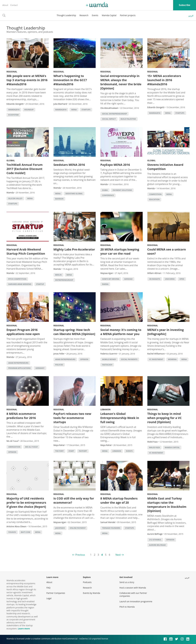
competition (155, 194)
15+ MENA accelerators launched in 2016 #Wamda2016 (164, 80)
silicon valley (15, 198)
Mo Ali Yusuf (31, 447)
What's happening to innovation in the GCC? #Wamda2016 (70, 80)
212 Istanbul (155, 540)
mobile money (109, 359)
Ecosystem (13, 115)
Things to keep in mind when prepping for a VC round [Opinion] (165, 418)
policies (59, 365)
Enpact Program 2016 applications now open (23, 332)
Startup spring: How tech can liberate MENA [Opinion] (74, 332)
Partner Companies (56, 593)
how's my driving (111, 279)
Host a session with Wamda (133, 588)
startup (40, 284)
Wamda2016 (14, 110)
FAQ (48, 588)
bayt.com (25, 532)
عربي (191, 15)
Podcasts (87, 582)
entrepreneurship (64, 280)
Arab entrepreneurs (18, 363)
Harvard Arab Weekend (20, 284)
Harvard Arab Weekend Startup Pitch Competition (26, 251)
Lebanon (105, 409)
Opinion (84, 359)
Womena (172, 359)
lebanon (117, 451)
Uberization (14, 447)
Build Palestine (128, 119)
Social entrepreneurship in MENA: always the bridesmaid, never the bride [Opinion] (121, 82)
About (5, 5)
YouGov (12, 532)
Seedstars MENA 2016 (69, 165)
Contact (14, 5)
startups (86, 110)
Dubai (105, 190)
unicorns (170, 279)
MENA (74, 110)
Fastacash (107, 365)
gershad (128, 279)
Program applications (19, 368)
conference (108, 195)
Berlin (58, 275)
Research (84, 15)
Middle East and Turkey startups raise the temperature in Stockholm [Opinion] (167, 505)
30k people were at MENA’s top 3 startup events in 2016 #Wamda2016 (27, 80)
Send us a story (127, 582)
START (71, 451)
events (129, 451)
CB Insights (155, 279)
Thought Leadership (66, 15)
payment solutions (122, 190)
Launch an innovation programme (136, 601)
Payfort (83, 451)
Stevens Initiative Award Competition (165, 167)
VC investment (156, 359)
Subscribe (185, 5)
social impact (109, 119)
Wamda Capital (109, 15)
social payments (129, 359)
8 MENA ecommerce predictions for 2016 (21, 416)
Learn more (24, 629)
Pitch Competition (17, 279)
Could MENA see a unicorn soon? (167, 251)
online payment (78, 528)
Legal (49, 598)
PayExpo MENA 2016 (115, 165)
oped (182, 279)
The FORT (59, 451)
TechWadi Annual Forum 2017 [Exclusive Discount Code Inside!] (25, 169)
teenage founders (111, 528)
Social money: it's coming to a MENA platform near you (121, 332)
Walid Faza (155, 447)
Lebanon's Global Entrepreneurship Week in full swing (120, 418)
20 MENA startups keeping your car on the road (120, 251)
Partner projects (128, 15)
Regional (12, 72)
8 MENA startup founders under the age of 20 (119, 500)
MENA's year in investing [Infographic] (166, 332)
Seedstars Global (74, 194)
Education (154, 199)
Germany (40, 368)
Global (11, 160)
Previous (80, 555)
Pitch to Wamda (127, 607)
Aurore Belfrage (157, 545)
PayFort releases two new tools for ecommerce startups (72, 418)
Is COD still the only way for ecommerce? (74, 500)
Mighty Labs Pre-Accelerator (74, 249)
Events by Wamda (91, 593)
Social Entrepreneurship (114, 114)
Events (95, 15)
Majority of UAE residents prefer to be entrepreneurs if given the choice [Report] (26, 503)
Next (118, 555)
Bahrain (59, 199)
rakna (105, 284)
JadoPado (60, 528)
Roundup (29, 110)
